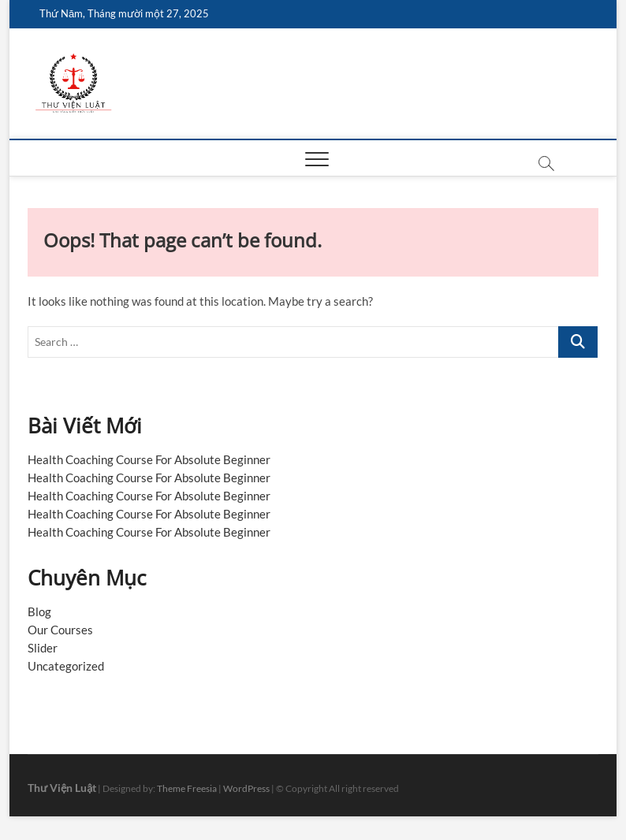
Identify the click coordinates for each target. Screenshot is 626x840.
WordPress (246, 788)
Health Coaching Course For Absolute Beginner (149, 459)
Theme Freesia (187, 788)
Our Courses (60, 630)
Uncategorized (66, 666)
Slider (43, 648)
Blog (39, 611)
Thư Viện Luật (62, 788)
